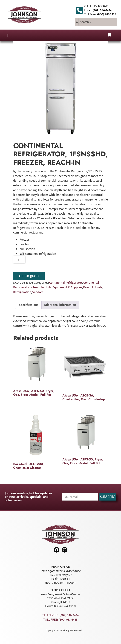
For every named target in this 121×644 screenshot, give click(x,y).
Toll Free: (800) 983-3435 (100, 14)
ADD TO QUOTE (29, 276)
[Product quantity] (19, 260)
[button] (8, 35)
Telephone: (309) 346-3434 (60, 615)
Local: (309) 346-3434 (98, 10)
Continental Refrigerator (66, 283)
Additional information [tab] (60, 305)
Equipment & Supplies (67, 287)
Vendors (38, 292)
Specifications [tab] (29, 305)
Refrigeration (22, 292)
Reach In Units (93, 287)
